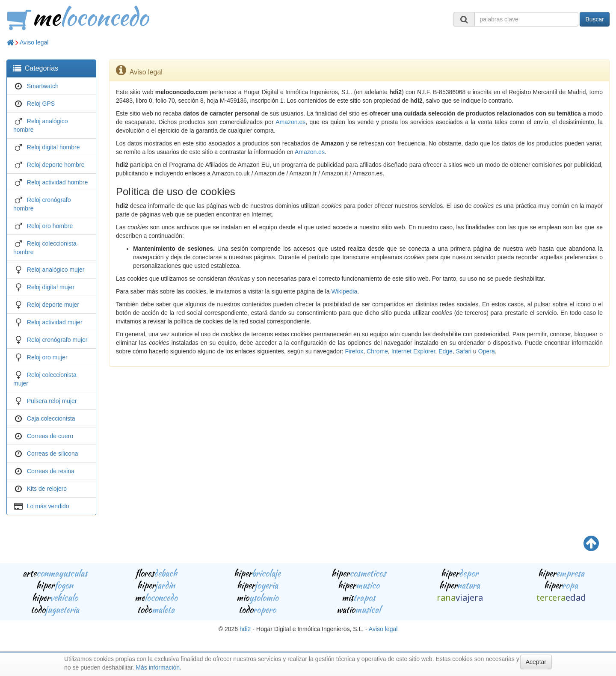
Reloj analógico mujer (56, 270)
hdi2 (245, 629)
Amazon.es (290, 122)
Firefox (354, 351)
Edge (446, 351)
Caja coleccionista (51, 418)
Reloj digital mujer (51, 287)
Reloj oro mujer (47, 357)
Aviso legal (34, 42)
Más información (158, 667)
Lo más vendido (48, 506)
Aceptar (536, 662)
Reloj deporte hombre (56, 165)
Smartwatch (43, 86)
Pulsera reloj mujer (52, 401)
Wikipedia (344, 291)
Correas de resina (51, 471)
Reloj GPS (41, 104)
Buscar (595, 19)
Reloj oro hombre (50, 226)
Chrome (377, 351)
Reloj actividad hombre (57, 182)
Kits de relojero (47, 489)
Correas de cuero (50, 436)
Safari (464, 351)
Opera (487, 351)
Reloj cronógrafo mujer (57, 340)
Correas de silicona (53, 454)
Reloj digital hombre (53, 147)
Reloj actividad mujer (55, 322)
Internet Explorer (413, 351)
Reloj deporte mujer (53, 305)
